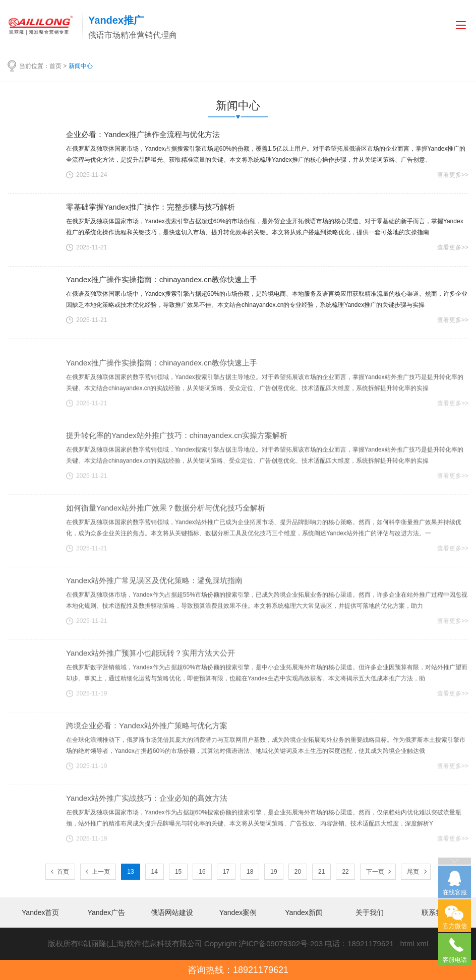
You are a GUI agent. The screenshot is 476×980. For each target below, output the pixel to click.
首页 (55, 66)
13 (130, 872)
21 (321, 872)
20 (298, 872)
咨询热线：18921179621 (238, 970)
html (407, 943)
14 (155, 872)
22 (345, 872)
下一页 (375, 872)
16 (202, 872)
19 (274, 872)
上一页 (101, 872)
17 (226, 872)
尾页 (413, 872)
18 (250, 872)
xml (422, 943)
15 (178, 872)
